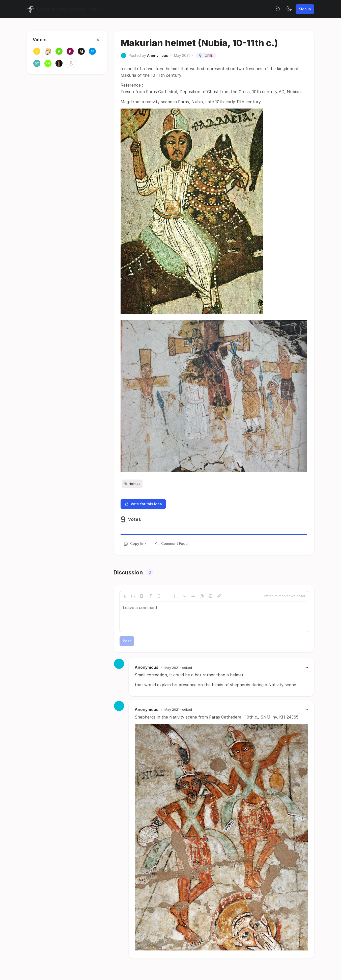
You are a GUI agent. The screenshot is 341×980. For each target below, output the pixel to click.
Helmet (132, 484)
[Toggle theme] (289, 9)
